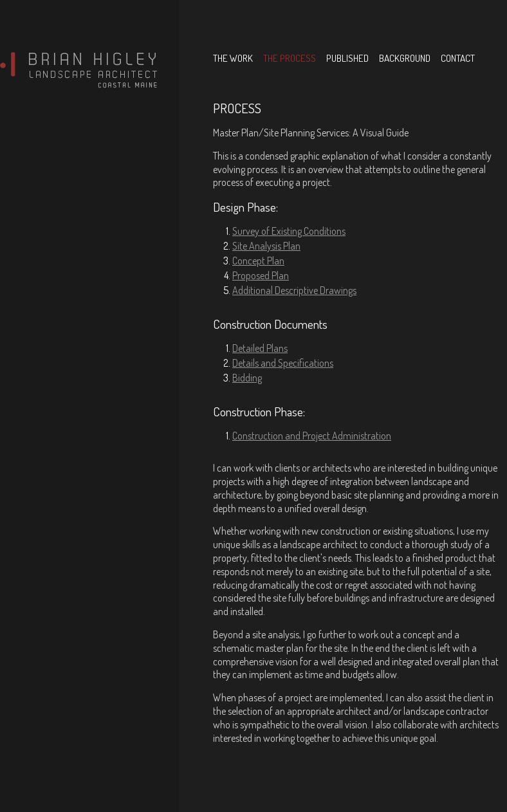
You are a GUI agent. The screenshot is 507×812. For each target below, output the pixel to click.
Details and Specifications (283, 363)
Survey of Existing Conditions (289, 231)
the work (233, 58)
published (347, 58)
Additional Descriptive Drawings (294, 290)
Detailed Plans (260, 348)
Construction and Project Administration (312, 436)
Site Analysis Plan (266, 246)
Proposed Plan (261, 275)
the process (290, 58)
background (405, 58)
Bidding (247, 378)
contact (458, 58)
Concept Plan (258, 261)
